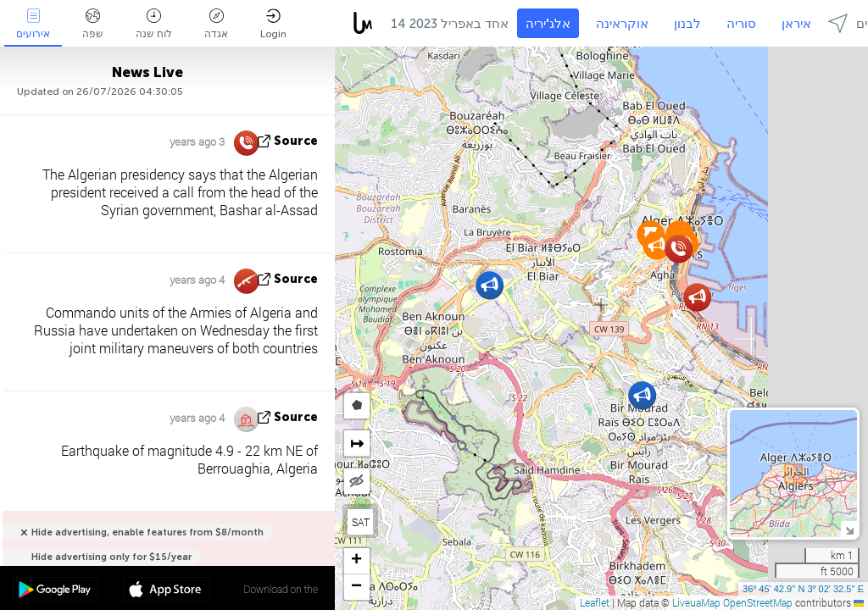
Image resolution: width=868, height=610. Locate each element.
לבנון (687, 24)
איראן (796, 24)
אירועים (33, 24)
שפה (93, 24)
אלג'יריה (548, 24)
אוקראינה (622, 24)
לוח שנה (154, 24)
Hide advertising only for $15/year (111, 557)
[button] (490, 285)
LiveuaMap (696, 602)
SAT (361, 522)
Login (273, 24)
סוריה (741, 24)
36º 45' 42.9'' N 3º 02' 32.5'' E (803, 589)
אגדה (216, 24)
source (296, 141)
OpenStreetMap (758, 602)
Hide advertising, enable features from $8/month (147, 532)
